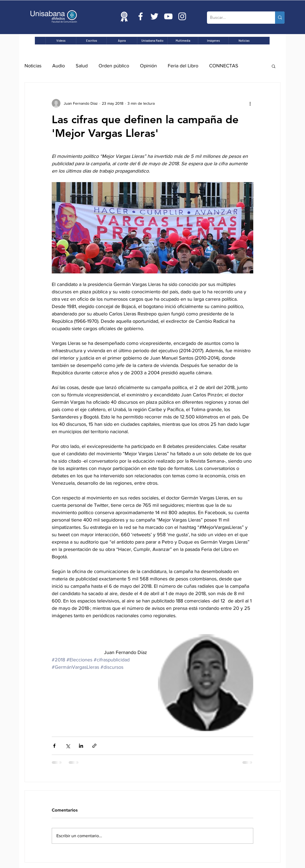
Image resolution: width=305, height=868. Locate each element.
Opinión (148, 66)
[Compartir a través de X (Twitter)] (68, 746)
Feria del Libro (183, 66)
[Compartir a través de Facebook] (54, 746)
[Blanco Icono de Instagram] (182, 16)
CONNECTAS (224, 66)
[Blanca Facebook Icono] (141, 16)
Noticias (33, 66)
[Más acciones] (250, 103)
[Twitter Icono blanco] (154, 16)
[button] (274, 66)
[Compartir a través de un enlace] (94, 746)
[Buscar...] (237, 18)
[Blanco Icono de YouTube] (168, 16)
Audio (59, 66)
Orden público (114, 66)
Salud (82, 66)
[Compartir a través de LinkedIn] (81, 746)
